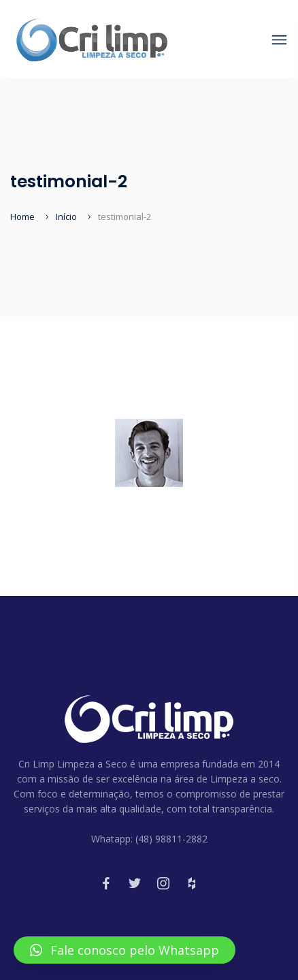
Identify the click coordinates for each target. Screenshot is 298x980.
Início (66, 217)
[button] (125, 950)
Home (22, 217)
